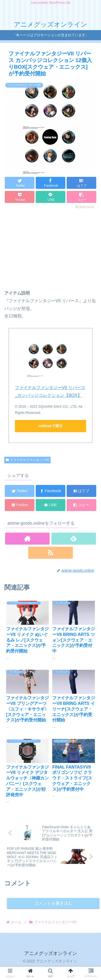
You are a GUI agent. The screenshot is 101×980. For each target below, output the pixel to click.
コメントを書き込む (53, 903)
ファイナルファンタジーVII (27, 460)
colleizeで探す (50, 426)
